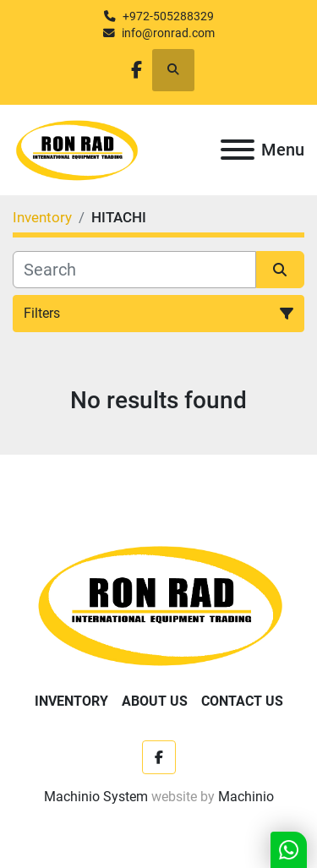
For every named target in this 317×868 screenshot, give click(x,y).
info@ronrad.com (168, 33)
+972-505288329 (168, 16)
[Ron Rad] (158, 605)
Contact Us (242, 701)
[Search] (134, 270)
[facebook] (137, 70)
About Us (155, 701)
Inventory (71, 701)
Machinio (246, 797)
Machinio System (96, 797)
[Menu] (238, 150)
